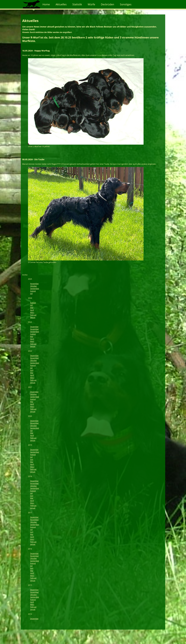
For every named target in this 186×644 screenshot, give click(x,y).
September (35, 289)
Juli (31, 293)
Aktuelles (61, 4)
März (32, 313)
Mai (32, 308)
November (34, 284)
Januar (33, 317)
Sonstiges (126, 4)
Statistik (77, 4)
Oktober (34, 286)
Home (46, 4)
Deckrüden (108, 4)
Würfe (91, 4)
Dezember (34, 327)
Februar (33, 315)
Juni (32, 370)
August (33, 291)
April (32, 310)
